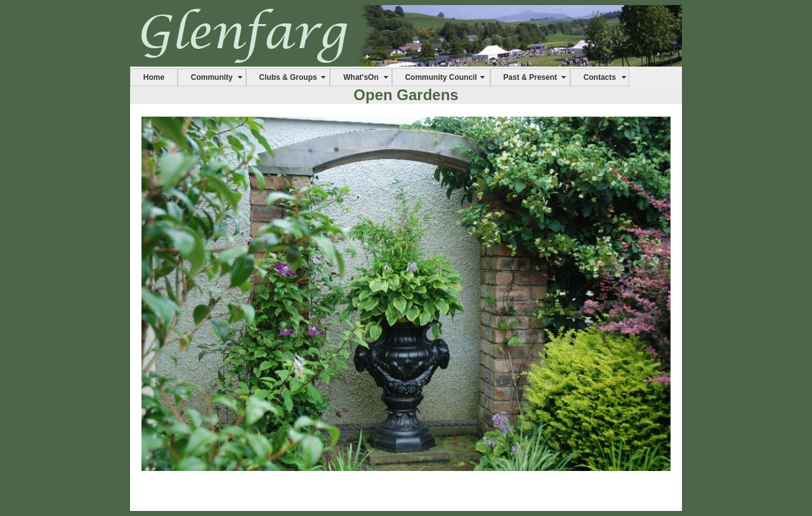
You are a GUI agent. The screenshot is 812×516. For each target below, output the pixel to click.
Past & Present (530, 77)
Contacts (600, 77)
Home (154, 77)
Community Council (441, 77)
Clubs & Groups (288, 77)
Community (212, 77)
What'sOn (361, 77)
